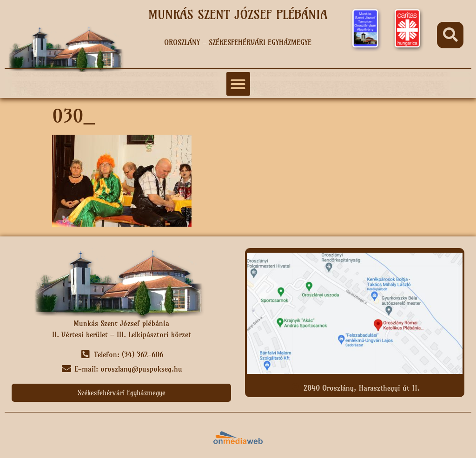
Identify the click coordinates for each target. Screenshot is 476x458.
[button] (450, 35)
